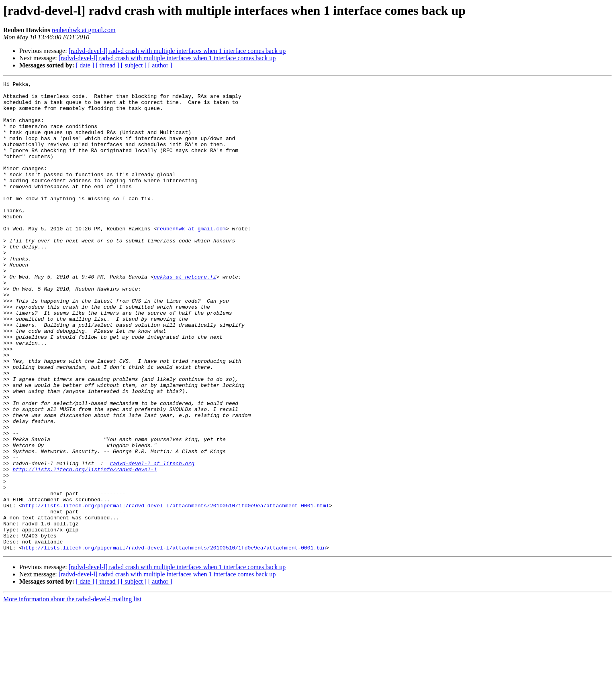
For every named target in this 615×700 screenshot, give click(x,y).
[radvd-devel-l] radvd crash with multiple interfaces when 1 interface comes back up (177, 51)
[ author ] (160, 65)
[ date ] (85, 65)
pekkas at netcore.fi (185, 316)
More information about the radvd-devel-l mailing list (72, 693)
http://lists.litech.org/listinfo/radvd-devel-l (85, 547)
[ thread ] (107, 65)
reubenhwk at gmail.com (84, 30)
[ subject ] (134, 65)
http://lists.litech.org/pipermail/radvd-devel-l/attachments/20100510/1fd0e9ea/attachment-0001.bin (174, 641)
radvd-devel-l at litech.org (152, 540)
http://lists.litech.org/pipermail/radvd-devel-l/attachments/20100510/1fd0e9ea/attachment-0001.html (176, 591)
